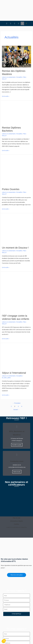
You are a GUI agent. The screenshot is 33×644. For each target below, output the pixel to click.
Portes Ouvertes (11, 178)
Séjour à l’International (14, 362)
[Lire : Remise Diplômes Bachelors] (16, 102)
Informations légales (17, 510)
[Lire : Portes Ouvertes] (16, 160)
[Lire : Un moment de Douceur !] (16, 219)
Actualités (19, 66)
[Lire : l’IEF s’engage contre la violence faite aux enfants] (16, 282)
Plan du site (16, 507)
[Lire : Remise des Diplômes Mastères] (16, 46)
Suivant (16, 399)
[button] (26, 5)
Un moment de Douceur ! (15, 237)
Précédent (16, 392)
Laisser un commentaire (9, 66)
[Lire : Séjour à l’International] (16, 346)
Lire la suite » (6, 85)
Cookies (16, 513)
